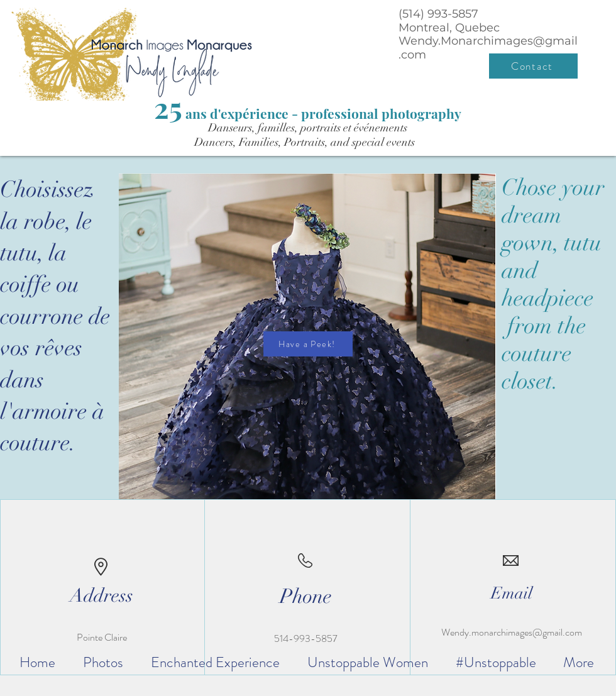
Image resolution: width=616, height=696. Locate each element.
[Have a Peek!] (308, 344)
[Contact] (533, 66)
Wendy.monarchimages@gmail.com (512, 632)
